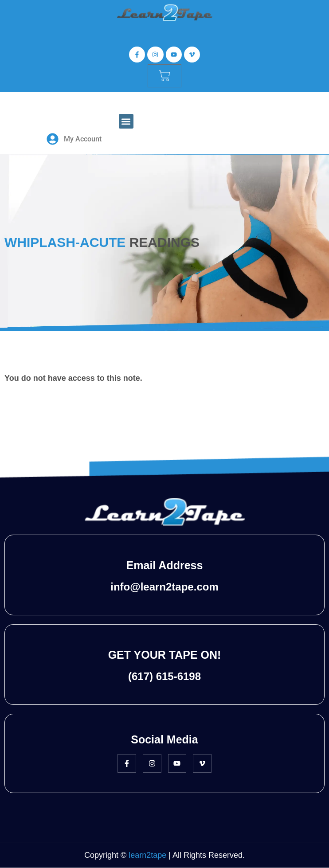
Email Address (165, 565)
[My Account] (53, 139)
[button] (126, 121)
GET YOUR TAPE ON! (165, 655)
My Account (83, 139)
